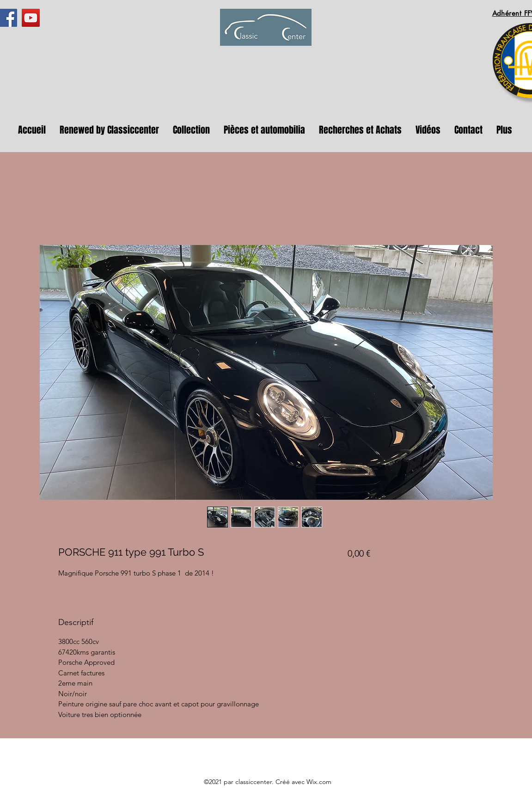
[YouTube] (31, 18)
